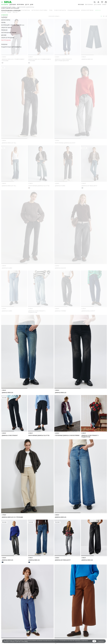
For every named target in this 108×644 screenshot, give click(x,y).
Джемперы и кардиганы (22, 10)
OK (94, 641)
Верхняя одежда (7, 10)
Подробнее (101, 641)
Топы (51, 10)
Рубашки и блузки (74, 10)
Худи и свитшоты (60, 10)
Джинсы (98, 10)
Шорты (15, 12)
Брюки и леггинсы (87, 10)
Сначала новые (54, 16)
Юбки (9, 12)
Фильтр (5, 16)
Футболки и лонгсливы (39, 10)
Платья (3, 12)
